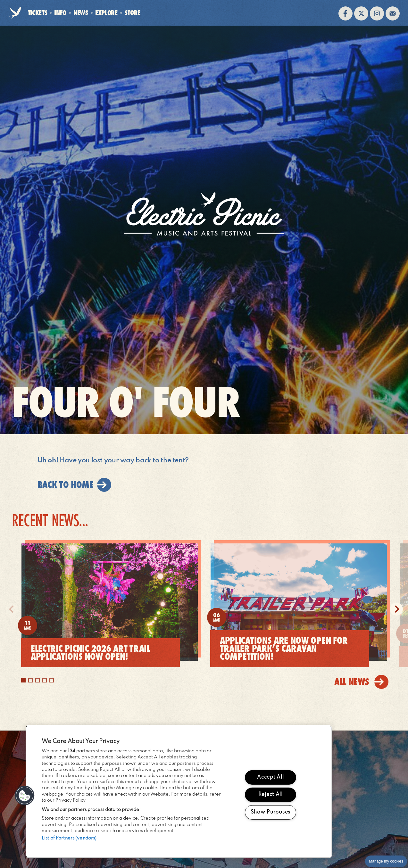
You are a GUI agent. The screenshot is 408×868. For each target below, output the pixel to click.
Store (133, 13)
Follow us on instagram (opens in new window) (377, 13)
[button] (25, 796)
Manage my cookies (386, 861)
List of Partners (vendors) (69, 838)
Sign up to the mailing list (393, 13)
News (81, 13)
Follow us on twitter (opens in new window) (361, 13)
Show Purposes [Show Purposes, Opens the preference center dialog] (271, 812)
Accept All (270, 777)
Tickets (38, 13)
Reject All (271, 795)
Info (60, 13)
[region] (179, 792)
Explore (106, 13)
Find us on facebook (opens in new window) (346, 13)
